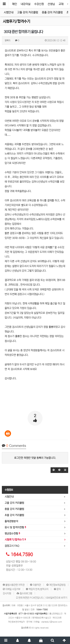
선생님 (51, 4)
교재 (61, 4)
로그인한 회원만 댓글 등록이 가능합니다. (35, 458)
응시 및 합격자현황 (15, 527)
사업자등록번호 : (19, 614)
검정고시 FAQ (12, 546)
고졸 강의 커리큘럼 (28, 12)
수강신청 (39, 4)
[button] (54, 470)
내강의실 (26, 4)
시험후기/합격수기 (16, 21)
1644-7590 (42, 610)
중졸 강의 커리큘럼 (52, 12)
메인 (15, 4)
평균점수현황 (12, 534)
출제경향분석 (11, 521)
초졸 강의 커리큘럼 (14, 515)
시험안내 (9, 12)
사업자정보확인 (41, 614)
